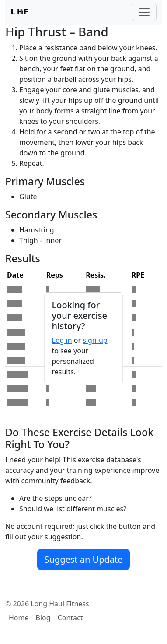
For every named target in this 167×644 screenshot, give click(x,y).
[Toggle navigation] (144, 12)
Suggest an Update (84, 559)
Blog (43, 618)
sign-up (95, 340)
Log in (62, 340)
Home (19, 618)
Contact (70, 618)
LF (20, 12)
